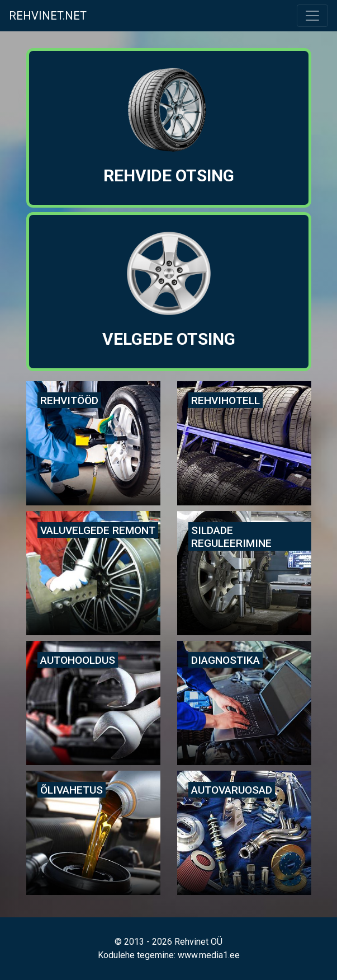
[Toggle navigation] (312, 16)
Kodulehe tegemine (136, 955)
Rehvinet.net (48, 16)
